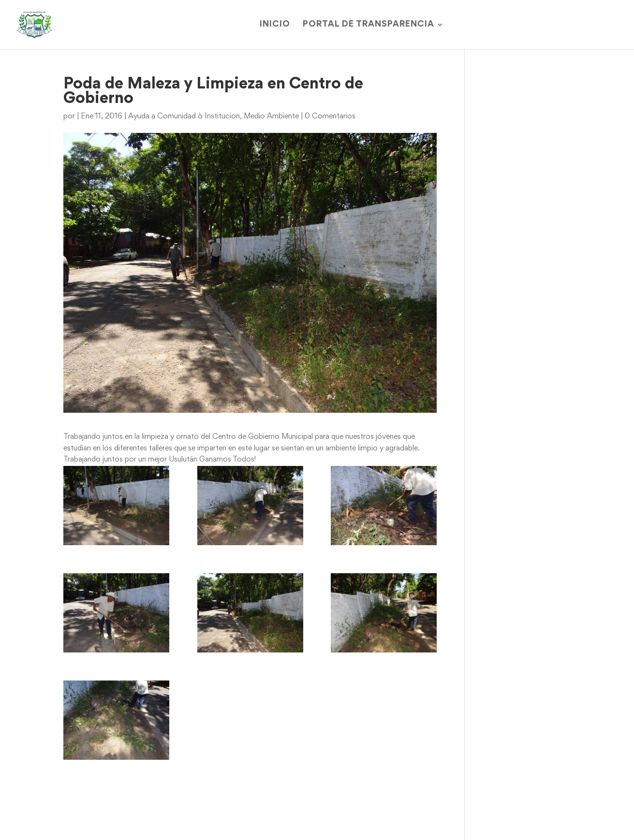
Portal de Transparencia (369, 25)
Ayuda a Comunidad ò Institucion (184, 116)
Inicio (275, 25)
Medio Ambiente (271, 116)
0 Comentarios (330, 116)
